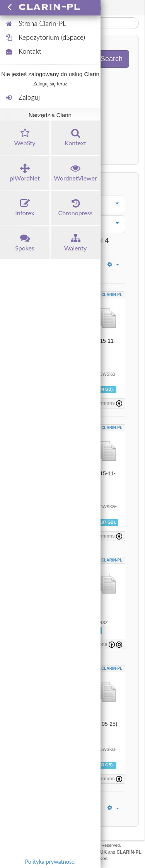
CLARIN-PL (112, 295)
